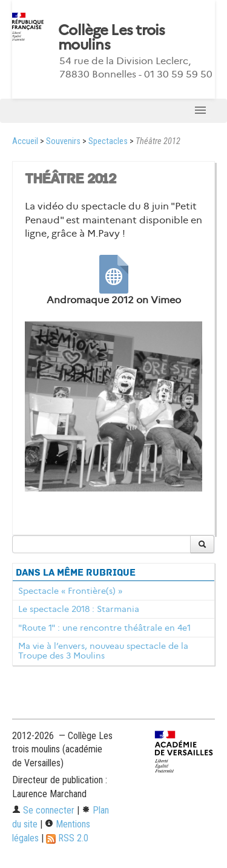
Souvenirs (63, 141)
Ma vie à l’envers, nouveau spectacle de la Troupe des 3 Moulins (103, 651)
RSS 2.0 (67, 838)
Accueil (25, 141)
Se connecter (43, 810)
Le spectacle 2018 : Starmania (79, 609)
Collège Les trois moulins (112, 38)
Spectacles (108, 141)
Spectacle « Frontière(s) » (70, 591)
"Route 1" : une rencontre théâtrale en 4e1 (104, 628)
